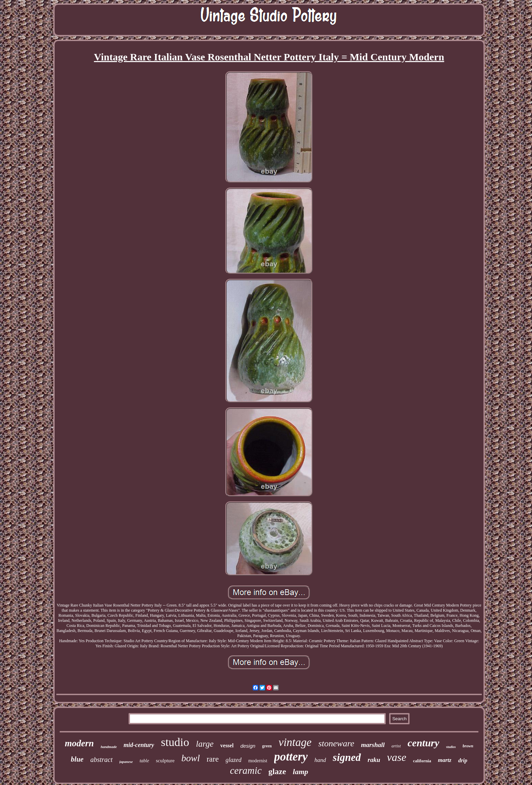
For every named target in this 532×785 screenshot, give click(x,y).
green (267, 746)
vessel (227, 745)
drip (463, 760)
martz (445, 760)
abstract (101, 760)
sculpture (165, 761)
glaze (277, 771)
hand (320, 760)
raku (374, 760)
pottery (291, 757)
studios (451, 747)
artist (396, 746)
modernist (258, 761)
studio (175, 742)
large (205, 744)
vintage (295, 742)
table (144, 761)
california (422, 761)
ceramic (246, 770)
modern (79, 743)
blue (77, 759)
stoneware (336, 743)
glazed (234, 760)
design (248, 746)
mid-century (139, 745)
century (423, 743)
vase (396, 757)
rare (213, 759)
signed (347, 757)
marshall (373, 745)
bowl (190, 758)
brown (468, 746)
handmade (109, 747)
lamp (300, 772)
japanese (126, 762)
